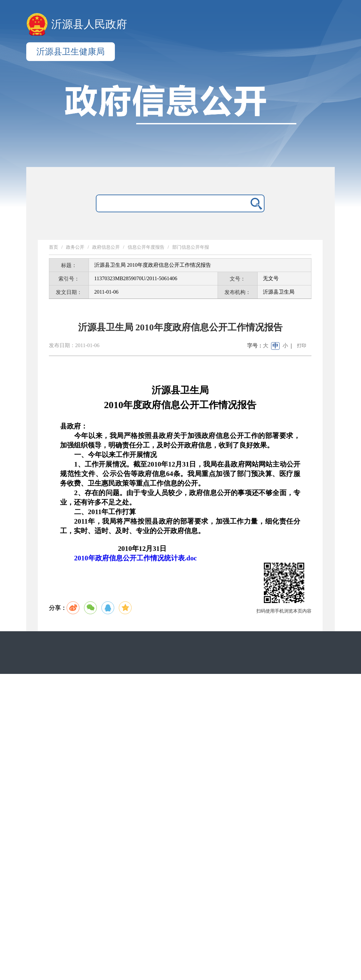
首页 (53, 247)
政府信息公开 (106, 247)
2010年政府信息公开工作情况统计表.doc (136, 558)
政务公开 (75, 247)
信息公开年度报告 (146, 247)
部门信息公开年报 (191, 247)
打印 (302, 346)
